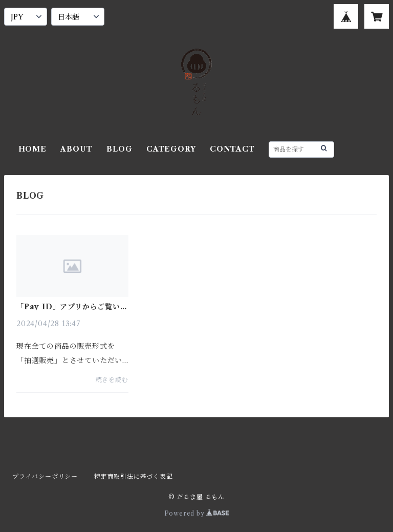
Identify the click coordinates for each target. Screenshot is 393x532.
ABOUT (76, 149)
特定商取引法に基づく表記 (134, 476)
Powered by (197, 513)
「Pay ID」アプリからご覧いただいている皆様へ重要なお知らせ (72, 307)
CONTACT (232, 149)
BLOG (119, 149)
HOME (32, 149)
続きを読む (112, 380)
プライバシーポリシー (45, 476)
